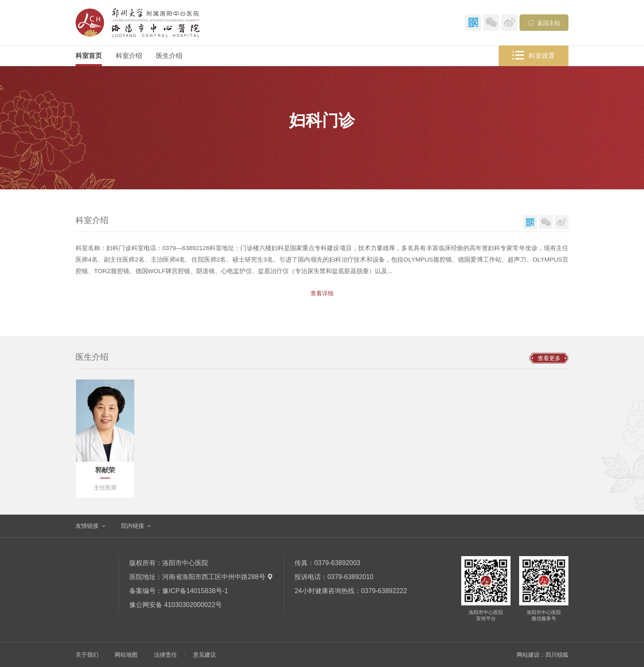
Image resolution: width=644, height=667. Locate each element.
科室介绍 (129, 56)
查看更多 (549, 358)
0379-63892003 (337, 563)
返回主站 (544, 23)
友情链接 (87, 526)
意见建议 (205, 655)
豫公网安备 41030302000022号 (176, 605)
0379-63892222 (384, 591)
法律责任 (166, 655)
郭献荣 (105, 470)
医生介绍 (169, 56)
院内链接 (133, 526)
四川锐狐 (557, 655)
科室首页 (89, 56)
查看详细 (322, 293)
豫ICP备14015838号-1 (195, 591)
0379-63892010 (350, 577)
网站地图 (126, 655)
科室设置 (534, 56)
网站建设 (528, 655)
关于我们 (87, 655)
